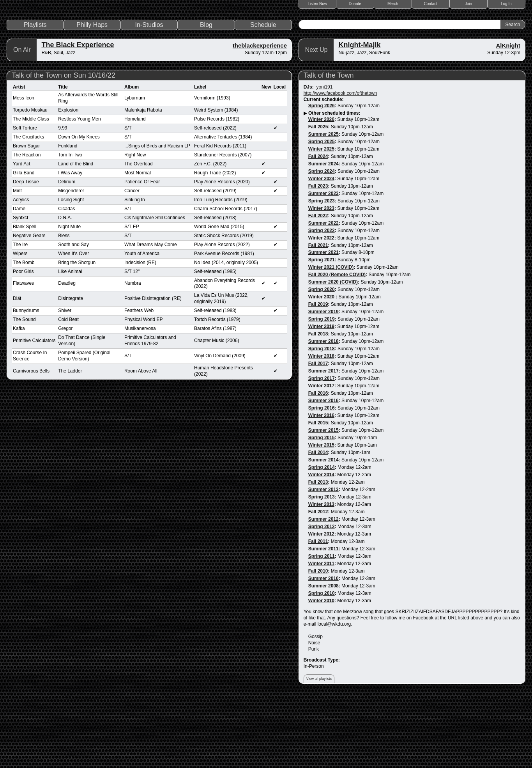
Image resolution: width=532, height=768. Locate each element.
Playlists (35, 96)
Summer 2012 (323, 590)
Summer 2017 (323, 442)
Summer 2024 (323, 235)
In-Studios (149, 96)
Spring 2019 (322, 390)
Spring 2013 (322, 568)
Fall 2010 (318, 642)
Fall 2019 (318, 376)
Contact (431, 4)
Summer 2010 (323, 649)
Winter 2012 (321, 605)
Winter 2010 (321, 672)
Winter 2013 (321, 575)
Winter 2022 (321, 309)
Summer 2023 (323, 264)
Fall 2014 (318, 523)
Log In (506, 4)
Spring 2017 (322, 450)
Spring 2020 (322, 361)
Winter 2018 (321, 427)
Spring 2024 (322, 242)
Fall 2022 (318, 287)
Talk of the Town (329, 146)
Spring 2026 (322, 177)
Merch (393, 4)
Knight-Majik (359, 116)
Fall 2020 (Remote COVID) (337, 346)
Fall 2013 (318, 553)
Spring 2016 (322, 479)
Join (468, 4)
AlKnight (508, 116)
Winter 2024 (321, 250)
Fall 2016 (318, 465)
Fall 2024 (318, 227)
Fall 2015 (318, 494)
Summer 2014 (323, 531)
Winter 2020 (322, 368)
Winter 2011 (321, 635)
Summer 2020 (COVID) (333, 353)
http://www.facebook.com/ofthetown (340, 164)
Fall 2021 (318, 316)
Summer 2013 (323, 560)
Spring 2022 (322, 302)
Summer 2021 (323, 324)
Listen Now (317, 4)
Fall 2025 (318, 198)
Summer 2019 (323, 383)
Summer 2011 (323, 620)
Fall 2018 (318, 405)
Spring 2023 (322, 272)
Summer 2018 (323, 413)
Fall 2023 (318, 257)
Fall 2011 (318, 612)
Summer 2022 (323, 294)
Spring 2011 (322, 627)
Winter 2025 (321, 220)
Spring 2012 (322, 598)
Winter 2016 (321, 486)
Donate (355, 4)
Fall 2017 (318, 435)
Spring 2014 (322, 538)
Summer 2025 (323, 205)
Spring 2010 (322, 664)
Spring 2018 (322, 420)
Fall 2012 (318, 583)
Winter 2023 (321, 279)
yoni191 (324, 158)
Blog (206, 96)
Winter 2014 (321, 546)
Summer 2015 (323, 501)
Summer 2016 (323, 472)
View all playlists (319, 750)
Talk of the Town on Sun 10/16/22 (64, 146)
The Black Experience (78, 116)
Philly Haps (92, 96)
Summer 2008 (323, 657)
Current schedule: (324, 170)
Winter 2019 (321, 398)
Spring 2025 (322, 213)
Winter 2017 (321, 457)
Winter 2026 (321, 190)
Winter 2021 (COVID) (331, 339)
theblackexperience (260, 116)
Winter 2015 (321, 516)
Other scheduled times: (334, 184)
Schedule (263, 96)
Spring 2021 (322, 331)
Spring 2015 (322, 509)
